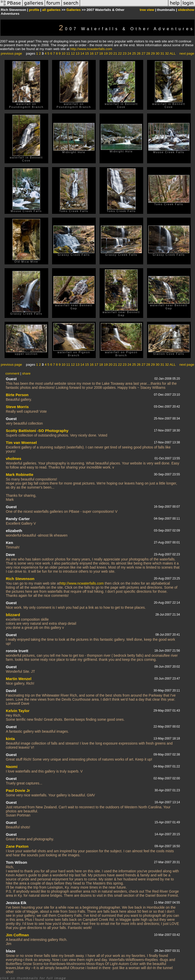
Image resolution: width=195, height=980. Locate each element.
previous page (11, 53)
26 (139, 53)
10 (63, 53)
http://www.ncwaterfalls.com (91, 49)
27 (143, 53)
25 (134, 53)
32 (167, 53)
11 (68, 53)
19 (106, 53)
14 (82, 53)
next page (187, 53)
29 (153, 53)
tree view (147, 10)
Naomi (12, 767)
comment (12, 373)
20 (111, 53)
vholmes (14, 459)
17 (96, 53)
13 (78, 53)
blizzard (13, 615)
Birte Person (17, 395)
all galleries (51, 10)
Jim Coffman (17, 935)
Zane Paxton (17, 846)
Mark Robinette (20, 475)
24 (129, 53)
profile (34, 10)
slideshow (186, 10)
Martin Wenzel (19, 679)
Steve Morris (17, 407)
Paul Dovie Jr (18, 790)
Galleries (74, 10)
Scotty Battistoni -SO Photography (37, 431)
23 (125, 53)
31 (162, 53)
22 (120, 53)
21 (115, 53)
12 (73, 53)
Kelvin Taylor (18, 711)
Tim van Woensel (21, 443)
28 (148, 53)
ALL (173, 53)
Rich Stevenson (20, 579)
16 (92, 53)
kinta (10, 739)
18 (101, 53)
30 (158, 53)
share (26, 373)
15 (87, 53)
